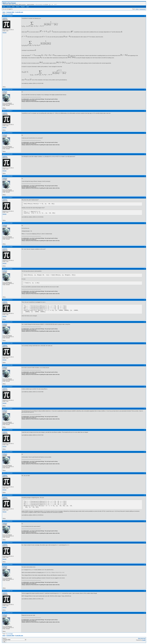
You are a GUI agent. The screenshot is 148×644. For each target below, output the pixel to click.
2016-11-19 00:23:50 (7, 176)
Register (23, 7)
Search (18, 7)
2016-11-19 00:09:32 (7, 133)
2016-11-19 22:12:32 (7, 322)
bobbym (5, 92)
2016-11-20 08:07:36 (7, 591)
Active (137, 9)
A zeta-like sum (19, 12)
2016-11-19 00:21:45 (7, 154)
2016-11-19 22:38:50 (7, 452)
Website (5, 33)
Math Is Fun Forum (9, 3)
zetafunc (5, 18)
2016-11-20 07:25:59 (7, 564)
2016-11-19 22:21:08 (7, 365)
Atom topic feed (142, 638)
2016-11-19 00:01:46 (7, 90)
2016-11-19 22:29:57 (7, 409)
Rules (13, 7)
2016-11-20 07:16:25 (7, 542)
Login (28, 7)
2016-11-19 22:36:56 (7, 430)
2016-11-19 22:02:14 (7, 300)
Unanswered (142, 9)
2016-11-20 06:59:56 (7, 521)
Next (12, 14)
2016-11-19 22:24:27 (7, 387)
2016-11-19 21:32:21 (7, 269)
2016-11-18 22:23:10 (7, 16)
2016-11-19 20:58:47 (7, 197)
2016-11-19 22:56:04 (7, 495)
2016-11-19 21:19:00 (7, 223)
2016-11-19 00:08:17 (7, 111)
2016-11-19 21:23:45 (7, 247)
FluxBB (144, 640)
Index (4, 7)
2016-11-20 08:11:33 (7, 613)
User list (9, 7)
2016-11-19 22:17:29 (7, 343)
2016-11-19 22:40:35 (7, 473)
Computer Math (10, 12)
